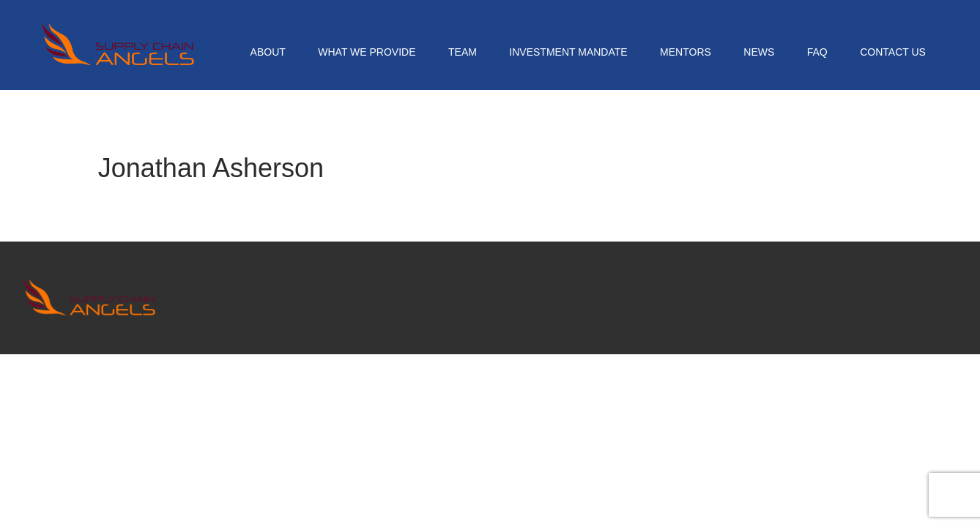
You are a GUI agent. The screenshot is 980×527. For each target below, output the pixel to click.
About (268, 52)
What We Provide (367, 52)
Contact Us (893, 52)
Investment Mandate (568, 52)
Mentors (686, 52)
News (759, 52)
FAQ (817, 52)
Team (463, 52)
